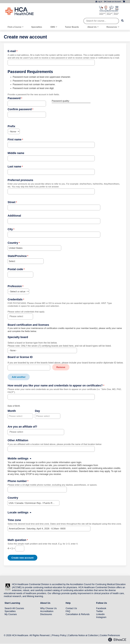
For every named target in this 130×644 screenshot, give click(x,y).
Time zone (14, 520)
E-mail (12, 51)
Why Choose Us (48, 608)
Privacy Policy (59, 635)
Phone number (17, 481)
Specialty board (18, 337)
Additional (14, 216)
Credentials (15, 299)
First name (15, 139)
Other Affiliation (18, 440)
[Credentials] (18, 316)
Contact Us (71, 608)
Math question (17, 540)
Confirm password (20, 109)
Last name (14, 166)
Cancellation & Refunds (78, 614)
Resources (112, 27)
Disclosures (46, 614)
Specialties (37, 27)
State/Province (17, 256)
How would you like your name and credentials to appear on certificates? (55, 385)
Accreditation (47, 611)
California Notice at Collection (83, 635)
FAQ (68, 611)
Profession (15, 286)
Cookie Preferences (110, 635)
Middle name (16, 153)
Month (12, 411)
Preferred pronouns (20, 180)
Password (14, 98)
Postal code (15, 269)
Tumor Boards (72, 27)
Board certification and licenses (28, 325)
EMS (53, 27)
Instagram (101, 617)
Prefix (11, 126)
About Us (92, 27)
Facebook (101, 608)
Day (37, 411)
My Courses (11, 614)
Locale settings (18, 512)
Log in (100, 2)
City (10, 229)
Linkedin (100, 614)
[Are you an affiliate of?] (18, 432)
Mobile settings (18, 458)
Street (11, 202)
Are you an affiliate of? (22, 426)
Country (13, 243)
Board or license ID (20, 357)
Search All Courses (14, 608)
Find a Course (14, 27)
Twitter (100, 611)
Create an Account (114, 2)
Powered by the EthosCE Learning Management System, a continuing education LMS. (117, 639)
